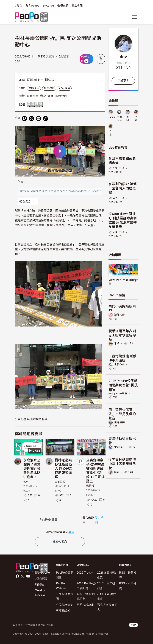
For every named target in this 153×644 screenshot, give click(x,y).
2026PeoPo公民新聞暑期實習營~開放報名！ (123, 385)
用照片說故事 (85, 605)
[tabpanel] (60, 532)
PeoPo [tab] (49, 520)
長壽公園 (61, 96)
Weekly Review (40, 593)
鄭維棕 (90, 486)
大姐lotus (120, 119)
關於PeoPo (43, 573)
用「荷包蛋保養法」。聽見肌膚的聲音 (122, 414)
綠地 (51, 96)
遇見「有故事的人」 (107, 607)
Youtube (29, 576)
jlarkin (112, 117)
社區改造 (49, 88)
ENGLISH (48, 6)
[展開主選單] (135, 17)
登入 (20, 6)
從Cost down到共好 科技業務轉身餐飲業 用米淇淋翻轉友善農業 (123, 220)
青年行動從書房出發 (122, 441)
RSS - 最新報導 (128, 575)
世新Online (121, 365)
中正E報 (119, 447)
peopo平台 (121, 393)
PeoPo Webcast (62, 586)
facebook (18, 576)
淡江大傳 (120, 315)
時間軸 (40, 584)
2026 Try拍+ (85, 573)
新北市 (39, 80)
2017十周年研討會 (106, 586)
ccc (26, 482)
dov (123, 56)
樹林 (43, 96)
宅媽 (136, 119)
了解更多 (123, 81)
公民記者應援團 (65, 596)
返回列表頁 (60, 542)
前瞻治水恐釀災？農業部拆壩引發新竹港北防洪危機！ (32, 468)
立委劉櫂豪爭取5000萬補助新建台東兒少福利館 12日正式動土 (95, 470)
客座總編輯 (63, 611)
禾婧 (117, 343)
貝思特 (111, 133)
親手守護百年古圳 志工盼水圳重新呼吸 (122, 335)
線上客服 (77, 6)
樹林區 (49, 80)
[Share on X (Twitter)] (31, 119)
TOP (133, 625)
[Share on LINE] (38, 119)
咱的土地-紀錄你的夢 (86, 596)
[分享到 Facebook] (24, 119)
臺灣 (30, 80)
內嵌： (22, 182)
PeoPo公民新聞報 (65, 575)
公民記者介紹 (65, 605)
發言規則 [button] (99, 520)
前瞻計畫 (33, 96)
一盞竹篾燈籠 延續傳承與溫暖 (123, 358)
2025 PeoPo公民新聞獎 (86, 586)
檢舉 (101, 58)
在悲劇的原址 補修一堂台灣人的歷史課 (123, 188)
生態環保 (34, 88)
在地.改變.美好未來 (107, 596)
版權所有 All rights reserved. (35, 105)
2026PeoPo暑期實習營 (123, 282)
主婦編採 (120, 422)
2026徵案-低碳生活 (107, 575)
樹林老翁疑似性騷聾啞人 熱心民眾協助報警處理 (64, 468)
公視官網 (63, 6)
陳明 (117, 472)
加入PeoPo (33, 6)
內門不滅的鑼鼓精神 (122, 308)
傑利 (128, 119)
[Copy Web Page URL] (46, 119)
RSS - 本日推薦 (128, 586)
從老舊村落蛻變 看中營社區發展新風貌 (123, 463)
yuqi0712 (60, 482)
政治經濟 (65, 88)
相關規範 (41, 579)
